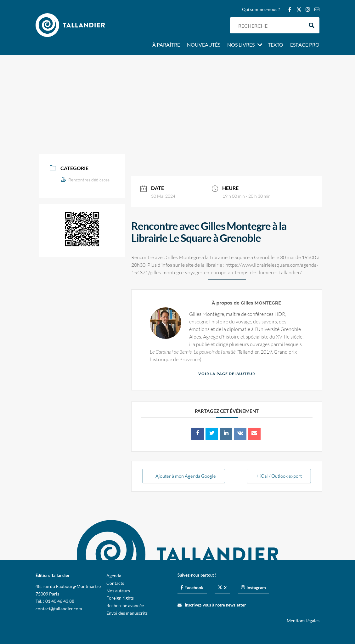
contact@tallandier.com (59, 609)
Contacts (115, 583)
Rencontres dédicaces (85, 180)
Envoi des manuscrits (127, 613)
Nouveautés (204, 45)
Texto (276, 45)
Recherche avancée (125, 605)
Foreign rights (120, 598)
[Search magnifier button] (311, 25)
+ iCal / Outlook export (279, 476)
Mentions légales (303, 621)
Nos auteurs (118, 591)
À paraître (166, 45)
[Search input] (269, 25)
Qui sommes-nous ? (261, 10)
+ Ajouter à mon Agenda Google (184, 476)
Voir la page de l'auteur (227, 374)
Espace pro (305, 45)
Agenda (114, 576)
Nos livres (241, 45)
